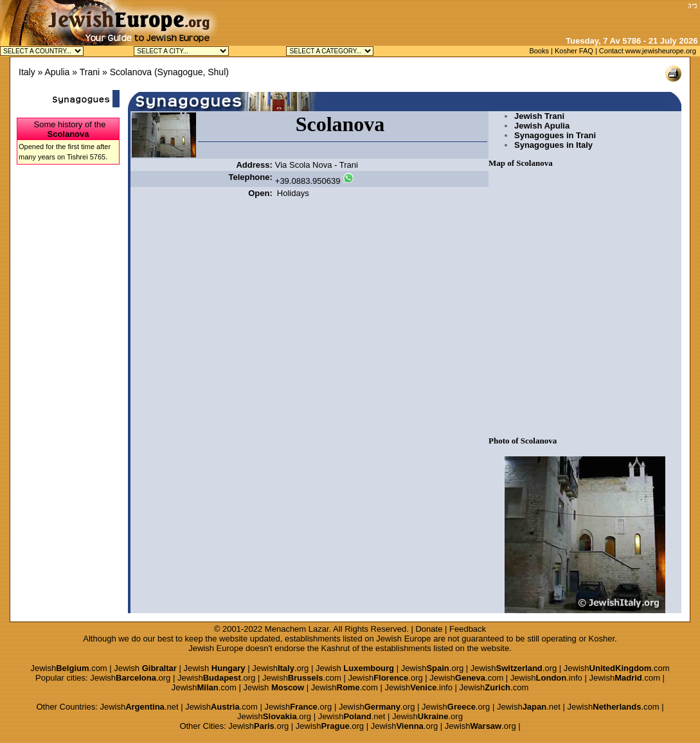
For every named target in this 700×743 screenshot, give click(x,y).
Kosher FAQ (574, 51)
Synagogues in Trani (555, 135)
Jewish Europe (403, 639)
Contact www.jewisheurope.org (648, 51)
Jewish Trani (539, 116)
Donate (429, 629)
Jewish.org (280, 668)
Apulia (57, 72)
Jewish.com (68, 668)
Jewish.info (546, 678)
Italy (27, 72)
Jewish (145, 668)
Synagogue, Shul (192, 72)
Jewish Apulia (542, 126)
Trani (90, 72)
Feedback (468, 629)
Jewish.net (139, 707)
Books (539, 51)
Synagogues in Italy (553, 145)
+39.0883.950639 (308, 181)
